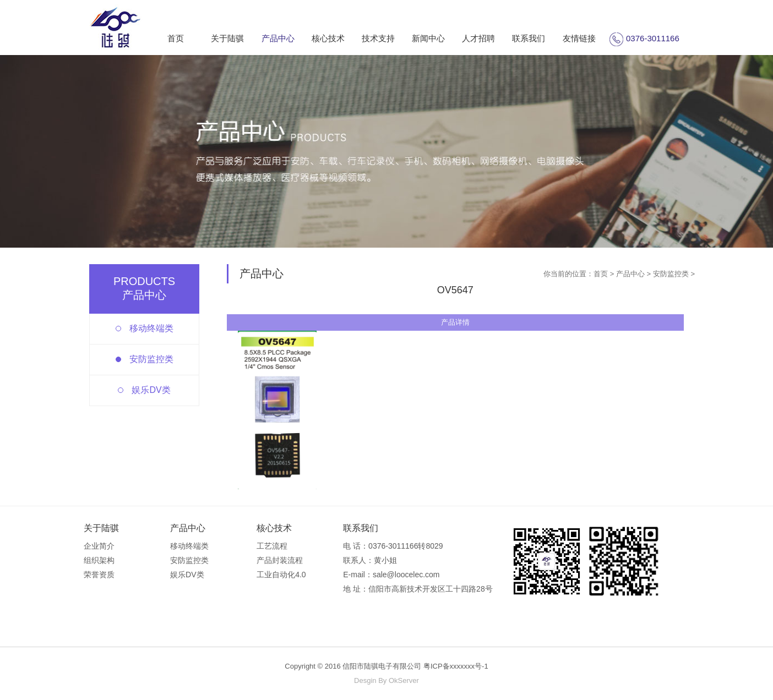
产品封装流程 (280, 560)
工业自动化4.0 (281, 575)
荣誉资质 (99, 575)
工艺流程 (272, 546)
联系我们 (529, 38)
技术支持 (378, 38)
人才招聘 (478, 38)
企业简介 (99, 546)
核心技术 (328, 38)
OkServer (404, 680)
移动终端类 (151, 328)
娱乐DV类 (151, 390)
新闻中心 (428, 38)
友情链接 (579, 38)
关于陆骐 (227, 38)
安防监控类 (151, 359)
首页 (176, 38)
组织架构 (99, 560)
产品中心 (278, 38)
